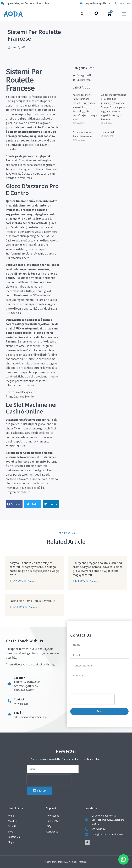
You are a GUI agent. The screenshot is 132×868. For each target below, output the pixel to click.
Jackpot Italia (108, 132)
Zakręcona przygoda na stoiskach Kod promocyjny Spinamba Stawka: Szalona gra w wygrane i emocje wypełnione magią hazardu (114, 107)
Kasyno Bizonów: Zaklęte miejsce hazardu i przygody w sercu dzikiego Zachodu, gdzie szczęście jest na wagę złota (85, 107)
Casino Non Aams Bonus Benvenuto (32, 601)
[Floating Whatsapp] (123, 859)
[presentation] (92, 699)
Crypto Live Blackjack (19, 392)
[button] (124, 14)
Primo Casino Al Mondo (20, 397)
